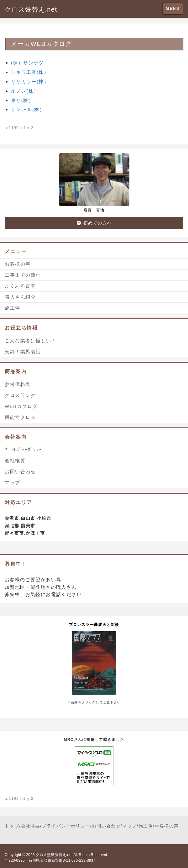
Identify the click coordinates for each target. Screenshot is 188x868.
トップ (12, 826)
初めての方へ (94, 223)
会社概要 (15, 461)
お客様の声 (18, 264)
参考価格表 (18, 384)
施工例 (13, 308)
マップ (13, 483)
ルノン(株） (25, 91)
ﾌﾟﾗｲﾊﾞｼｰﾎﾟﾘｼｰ (23, 450)
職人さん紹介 (20, 297)
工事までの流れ (23, 275)
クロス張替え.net (31, 9)
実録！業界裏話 (23, 352)
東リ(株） (22, 100)
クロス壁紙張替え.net (54, 855)
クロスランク (20, 395)
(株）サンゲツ (27, 63)
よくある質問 (20, 286)
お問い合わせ (20, 472)
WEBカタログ (21, 406)
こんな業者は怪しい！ (31, 341)
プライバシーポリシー (66, 826)
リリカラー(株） (30, 81)
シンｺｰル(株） (28, 109)
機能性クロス (20, 417)
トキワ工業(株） (30, 72)
